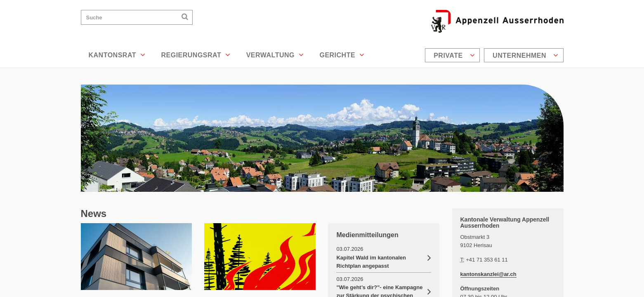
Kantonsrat (117, 55)
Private (454, 55)
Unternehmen (525, 55)
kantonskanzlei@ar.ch (488, 274)
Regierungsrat (196, 55)
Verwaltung (275, 55)
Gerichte (342, 55)
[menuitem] (453, 55)
